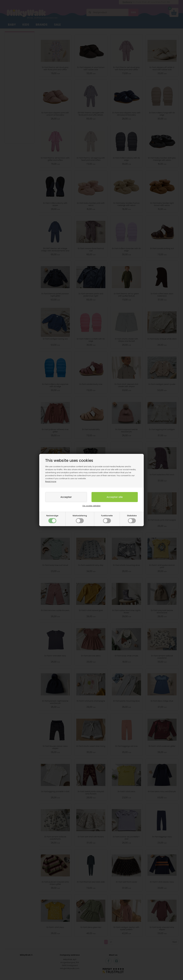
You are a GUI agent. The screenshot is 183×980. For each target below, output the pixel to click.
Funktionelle (107, 519)
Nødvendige (52, 519)
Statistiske (132, 519)
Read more (51, 481)
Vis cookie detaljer (91, 506)
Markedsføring (80, 519)
